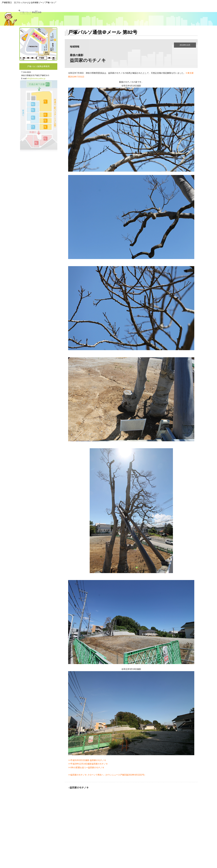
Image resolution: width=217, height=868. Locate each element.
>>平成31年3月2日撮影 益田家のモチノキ (87, 760)
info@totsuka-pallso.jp (36, 78)
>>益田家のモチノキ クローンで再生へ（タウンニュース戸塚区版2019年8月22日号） (107, 775)
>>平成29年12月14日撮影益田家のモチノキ (88, 764)
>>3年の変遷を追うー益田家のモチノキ (86, 768)
